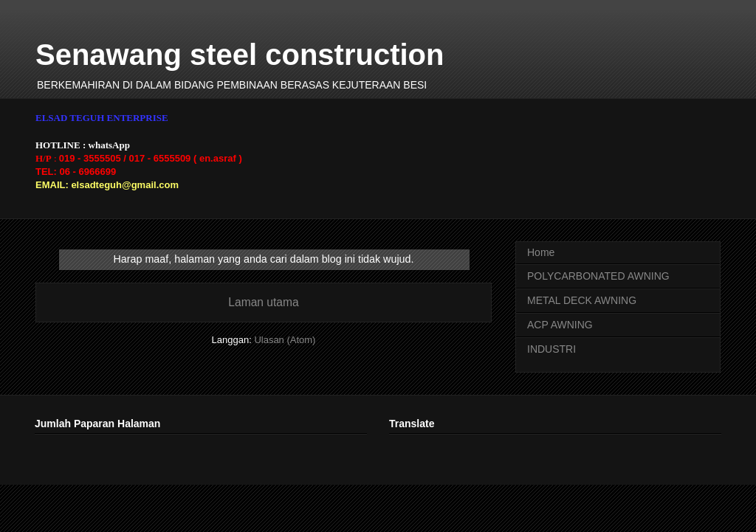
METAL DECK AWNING (582, 300)
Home (541, 252)
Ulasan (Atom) (285, 340)
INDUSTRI (551, 349)
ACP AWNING (560, 325)
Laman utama (263, 302)
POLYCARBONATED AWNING (598, 276)
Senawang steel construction (240, 55)
